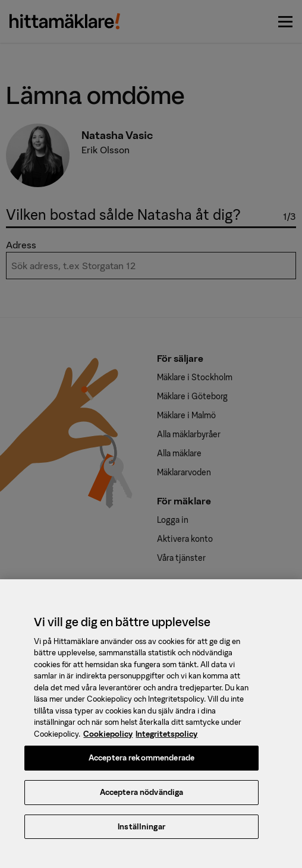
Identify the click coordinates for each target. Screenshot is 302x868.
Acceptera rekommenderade (141, 766)
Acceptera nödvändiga (142, 801)
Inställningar (141, 835)
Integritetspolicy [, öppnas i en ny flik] (166, 742)
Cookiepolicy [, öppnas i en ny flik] (108, 742)
